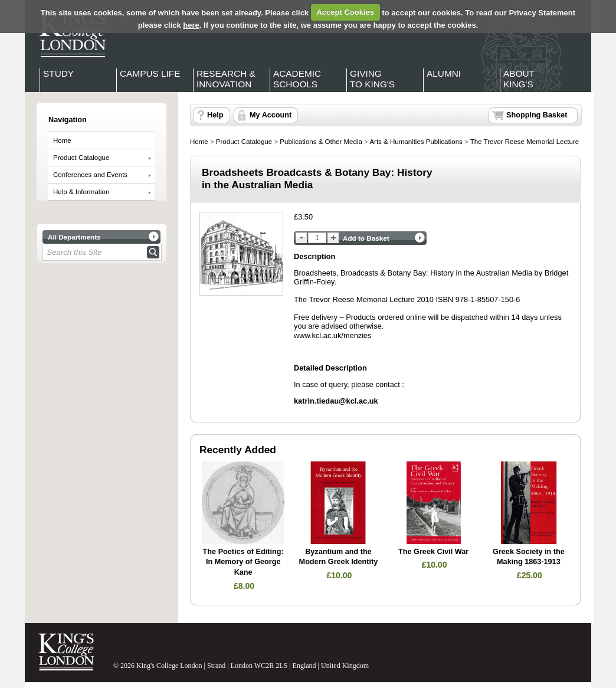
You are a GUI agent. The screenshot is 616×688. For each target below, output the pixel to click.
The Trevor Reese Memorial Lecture (525, 142)
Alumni (444, 73)
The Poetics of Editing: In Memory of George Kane (243, 562)
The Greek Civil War (433, 552)
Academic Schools (297, 79)
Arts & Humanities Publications (416, 142)
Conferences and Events (90, 175)
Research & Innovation (226, 79)
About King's (519, 79)
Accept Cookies (345, 12)
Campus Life (150, 73)
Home (62, 140)
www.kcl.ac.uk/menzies (333, 335)
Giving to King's (372, 79)
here (191, 25)
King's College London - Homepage (69, 34)
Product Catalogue (81, 158)
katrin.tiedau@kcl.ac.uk (336, 401)
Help (215, 115)
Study (58, 73)
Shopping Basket (537, 115)
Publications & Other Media (321, 142)
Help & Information (81, 192)
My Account (271, 115)
